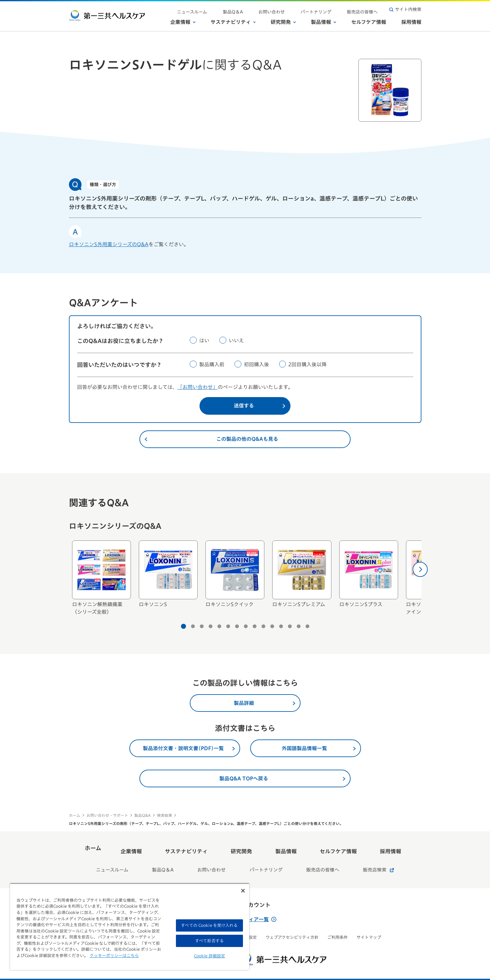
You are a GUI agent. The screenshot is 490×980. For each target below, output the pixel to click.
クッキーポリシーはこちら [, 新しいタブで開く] (114, 956)
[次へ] (420, 569)
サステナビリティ (233, 22)
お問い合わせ (292, 9)
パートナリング (328, 9)
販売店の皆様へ (366, 9)
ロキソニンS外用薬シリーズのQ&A (109, 244)
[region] (130, 927)
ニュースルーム (228, 9)
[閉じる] (243, 891)
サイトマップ (369, 927)
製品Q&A (143, 815)
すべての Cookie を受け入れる (209, 925)
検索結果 (165, 815)
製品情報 (324, 22)
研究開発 (283, 22)
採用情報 (411, 22)
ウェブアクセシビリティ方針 (292, 927)
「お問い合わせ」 (198, 387)
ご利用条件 (338, 927)
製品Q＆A (261, 9)
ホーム (75, 815)
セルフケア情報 (369, 22)
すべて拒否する (209, 941)
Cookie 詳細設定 (209, 956)
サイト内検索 (405, 9)
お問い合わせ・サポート (107, 815)
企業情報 (183, 22)
